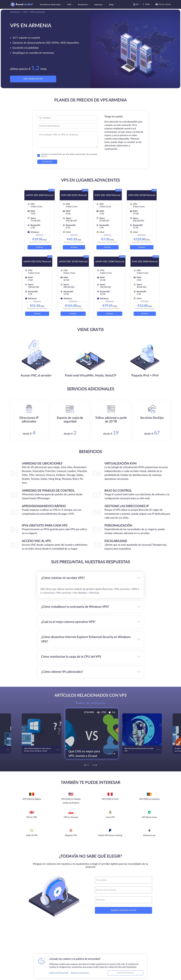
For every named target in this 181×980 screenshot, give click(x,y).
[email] (123, 890)
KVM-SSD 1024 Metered (108, 195)
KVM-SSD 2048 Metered (145, 262)
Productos (84, 5)
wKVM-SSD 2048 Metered (40, 195)
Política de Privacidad (59, 973)
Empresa (100, 5)
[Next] (94, 765)
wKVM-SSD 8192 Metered (37, 262)
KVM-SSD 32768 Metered (142, 195)
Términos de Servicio (80, 973)
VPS (71, 5)
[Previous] (87, 765)
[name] (123, 880)
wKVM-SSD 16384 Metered (110, 262)
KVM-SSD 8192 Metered (74, 195)
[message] (123, 900)
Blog (111, 5)
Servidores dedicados (52, 5)
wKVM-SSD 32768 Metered (73, 262)
